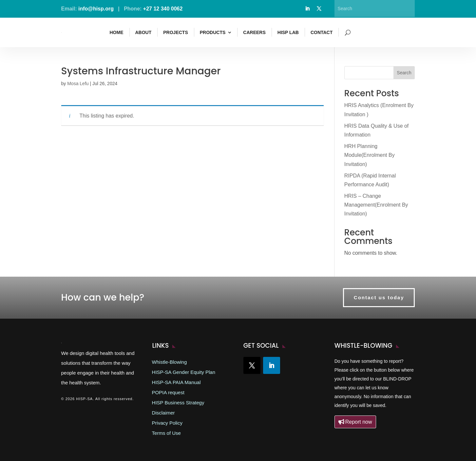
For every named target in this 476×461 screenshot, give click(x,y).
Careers (254, 32)
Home (117, 32)
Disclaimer (163, 413)
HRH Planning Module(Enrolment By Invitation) (370, 155)
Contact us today (379, 297)
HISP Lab (288, 32)
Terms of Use (166, 433)
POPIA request (168, 393)
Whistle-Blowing (170, 362)
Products (213, 32)
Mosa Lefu (78, 83)
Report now (359, 422)
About (143, 32)
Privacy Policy (167, 423)
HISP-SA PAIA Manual (176, 382)
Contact (322, 32)
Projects (175, 32)
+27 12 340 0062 (163, 9)
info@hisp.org (96, 9)
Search (404, 73)
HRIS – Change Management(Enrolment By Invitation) (376, 205)
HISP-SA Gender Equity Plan (184, 372)
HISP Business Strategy (178, 403)
